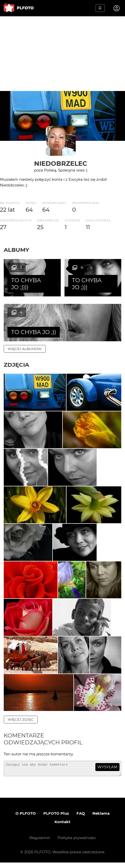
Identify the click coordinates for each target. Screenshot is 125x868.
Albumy (16, 250)
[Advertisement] (62, 54)
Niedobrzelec (61, 163)
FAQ (81, 819)
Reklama (101, 819)
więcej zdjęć (21, 723)
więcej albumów (25, 349)
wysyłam (107, 770)
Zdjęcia (16, 365)
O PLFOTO (26, 819)
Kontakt (62, 827)
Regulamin (40, 843)
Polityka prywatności (77, 843)
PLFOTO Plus (56, 819)
